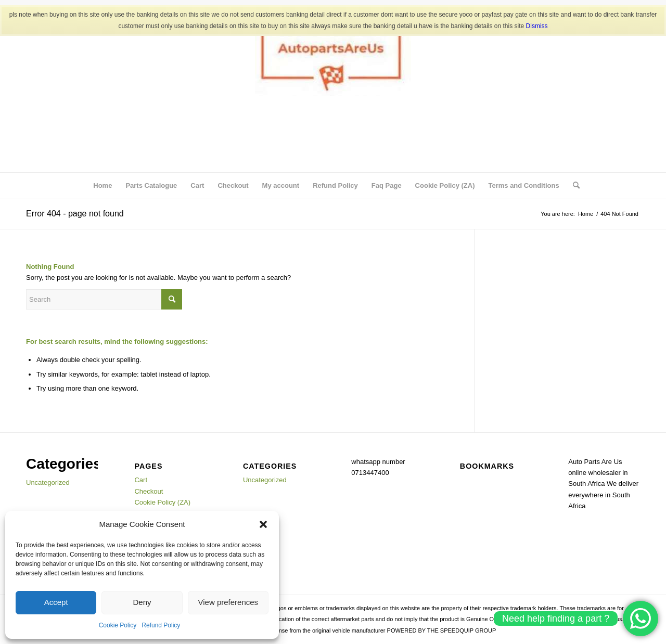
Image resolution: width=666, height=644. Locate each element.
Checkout (233, 185)
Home (103, 185)
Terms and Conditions (523, 185)
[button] (263, 524)
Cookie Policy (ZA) (445, 185)
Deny (142, 602)
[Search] (573, 186)
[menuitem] (573, 186)
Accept (56, 602)
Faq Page (387, 185)
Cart (197, 185)
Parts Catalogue (151, 185)
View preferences (228, 602)
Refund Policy (161, 625)
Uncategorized (48, 482)
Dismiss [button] (537, 26)
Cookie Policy (118, 625)
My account (281, 185)
